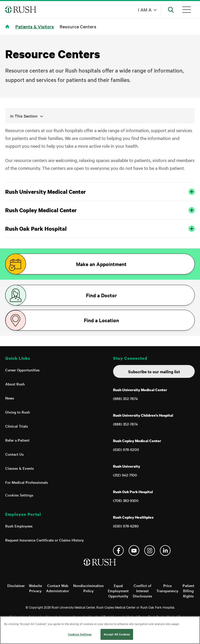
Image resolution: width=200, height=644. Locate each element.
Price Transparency (167, 588)
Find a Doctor (101, 295)
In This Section (27, 116)
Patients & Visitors (35, 26)
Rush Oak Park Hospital (100, 229)
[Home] (100, 568)
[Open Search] (171, 10)
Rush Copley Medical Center (100, 210)
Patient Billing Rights (188, 591)
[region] (100, 630)
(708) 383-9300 (126, 500)
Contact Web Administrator (58, 588)
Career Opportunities (22, 370)
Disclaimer (16, 585)
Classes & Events (20, 468)
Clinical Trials (17, 426)
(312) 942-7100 (125, 475)
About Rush (15, 384)
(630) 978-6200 (126, 449)
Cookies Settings (19, 495)
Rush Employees (19, 526)
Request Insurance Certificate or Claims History (45, 540)
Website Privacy (35, 588)
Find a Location (101, 320)
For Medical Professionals (27, 482)
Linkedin (165, 550)
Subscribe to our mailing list (154, 371)
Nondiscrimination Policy (88, 588)
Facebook (118, 550)
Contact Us (14, 454)
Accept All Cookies (117, 634)
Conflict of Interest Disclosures (142, 591)
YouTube (134, 550)
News (10, 398)
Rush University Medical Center (100, 192)
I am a (145, 9)
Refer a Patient (17, 440)
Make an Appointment (101, 264)
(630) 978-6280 (126, 526)
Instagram (150, 550)
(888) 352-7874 (125, 398)
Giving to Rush (18, 412)
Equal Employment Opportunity (118, 591)
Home (8, 30)
